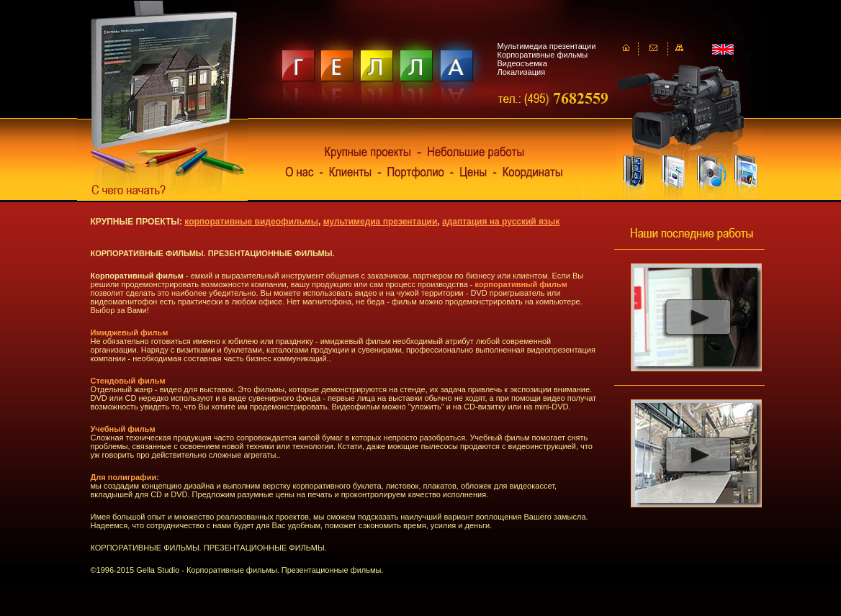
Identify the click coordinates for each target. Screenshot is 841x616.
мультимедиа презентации (381, 222)
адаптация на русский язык (501, 222)
